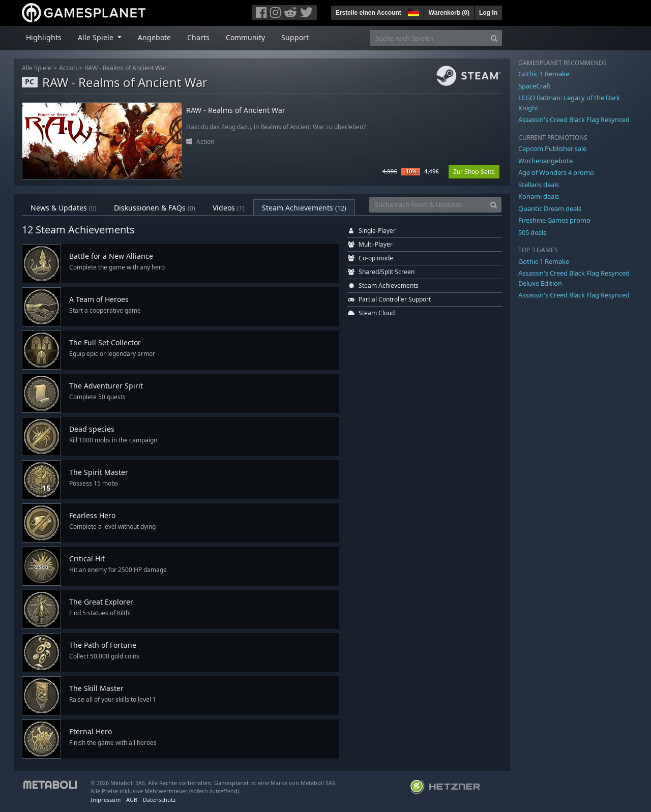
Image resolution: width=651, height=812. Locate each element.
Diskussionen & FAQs (155, 208)
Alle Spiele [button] (97, 37)
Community (245, 37)
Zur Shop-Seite (474, 172)
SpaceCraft (535, 86)
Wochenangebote (545, 161)
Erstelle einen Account (368, 13)
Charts (198, 37)
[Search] (494, 38)
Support (295, 37)
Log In (488, 13)
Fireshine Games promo (554, 220)
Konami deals (539, 196)
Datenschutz (159, 800)
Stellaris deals (539, 185)
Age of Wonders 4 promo (556, 172)
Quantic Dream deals (550, 208)
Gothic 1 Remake (544, 74)
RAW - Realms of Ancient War (126, 68)
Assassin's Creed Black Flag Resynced (574, 119)
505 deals (532, 232)
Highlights (44, 37)
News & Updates (64, 208)
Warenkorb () (449, 13)
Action (68, 68)
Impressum (106, 800)
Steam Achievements (304, 208)
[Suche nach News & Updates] (428, 205)
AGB (132, 800)
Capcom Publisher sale (552, 148)
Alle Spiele (37, 68)
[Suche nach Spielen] (428, 38)
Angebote (154, 37)
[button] (412, 11)
